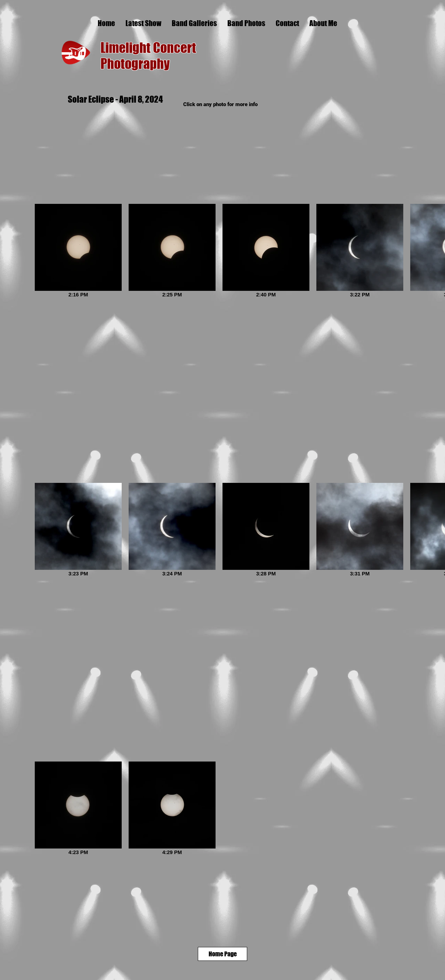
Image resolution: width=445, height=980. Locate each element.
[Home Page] (222, 954)
